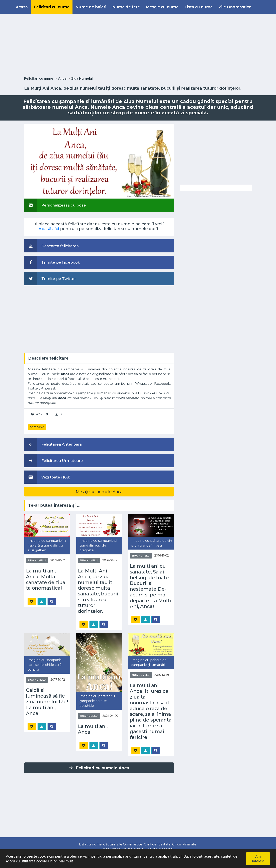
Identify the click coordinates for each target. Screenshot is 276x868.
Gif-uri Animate (184, 844)
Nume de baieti (91, 7)
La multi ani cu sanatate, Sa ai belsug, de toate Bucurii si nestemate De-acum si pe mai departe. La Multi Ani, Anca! (150, 586)
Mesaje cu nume (162, 7)
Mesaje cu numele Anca (99, 492)
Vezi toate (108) (47, 477)
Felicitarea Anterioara (53, 444)
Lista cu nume (199, 7)
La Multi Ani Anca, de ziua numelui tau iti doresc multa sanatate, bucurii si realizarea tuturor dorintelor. (98, 591)
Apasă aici (49, 229)
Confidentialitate (157, 844)
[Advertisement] (138, 44)
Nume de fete (126, 7)
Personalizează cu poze (55, 205)
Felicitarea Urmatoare (54, 461)
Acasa (22, 7)
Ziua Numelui (82, 79)
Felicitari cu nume (52, 7)
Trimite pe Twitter (50, 279)
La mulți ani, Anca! (93, 729)
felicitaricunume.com (123, 849)
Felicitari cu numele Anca (99, 768)
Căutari (109, 844)
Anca (62, 79)
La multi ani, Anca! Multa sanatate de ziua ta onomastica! (46, 579)
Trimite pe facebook (52, 262)
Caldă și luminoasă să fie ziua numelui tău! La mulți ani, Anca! (47, 702)
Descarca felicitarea (51, 246)
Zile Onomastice (235, 7)
